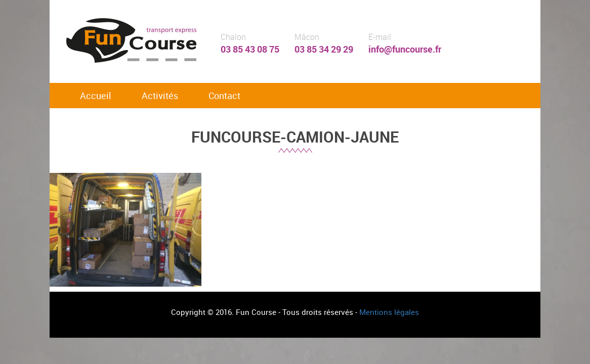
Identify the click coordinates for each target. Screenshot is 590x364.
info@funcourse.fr (405, 49)
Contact (224, 96)
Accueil (96, 96)
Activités (160, 96)
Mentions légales (389, 312)
